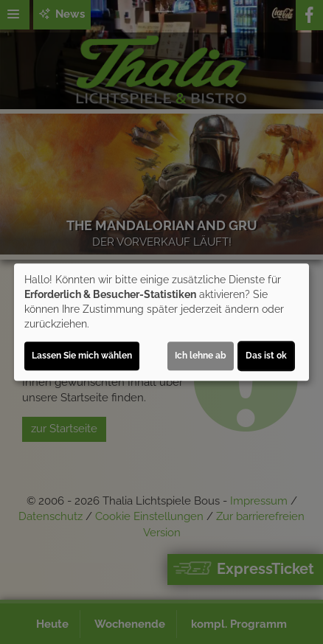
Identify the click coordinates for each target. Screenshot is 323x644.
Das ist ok (266, 356)
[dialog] (161, 322)
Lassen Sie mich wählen (82, 356)
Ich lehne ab (201, 356)
